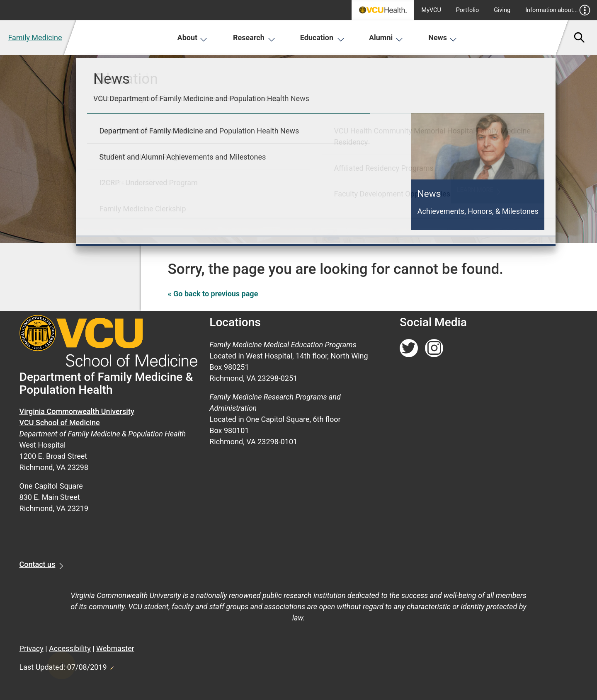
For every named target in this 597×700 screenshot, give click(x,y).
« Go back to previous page (213, 294)
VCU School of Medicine (60, 423)
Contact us (38, 564)
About (193, 38)
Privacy (32, 648)
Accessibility (70, 648)
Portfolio (468, 10)
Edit (112, 666)
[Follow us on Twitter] (409, 348)
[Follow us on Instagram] (434, 348)
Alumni (386, 38)
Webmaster (115, 648)
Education (322, 38)
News (443, 38)
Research (254, 38)
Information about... (558, 10)
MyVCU (431, 10)
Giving (502, 10)
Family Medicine (35, 38)
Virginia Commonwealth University (77, 411)
